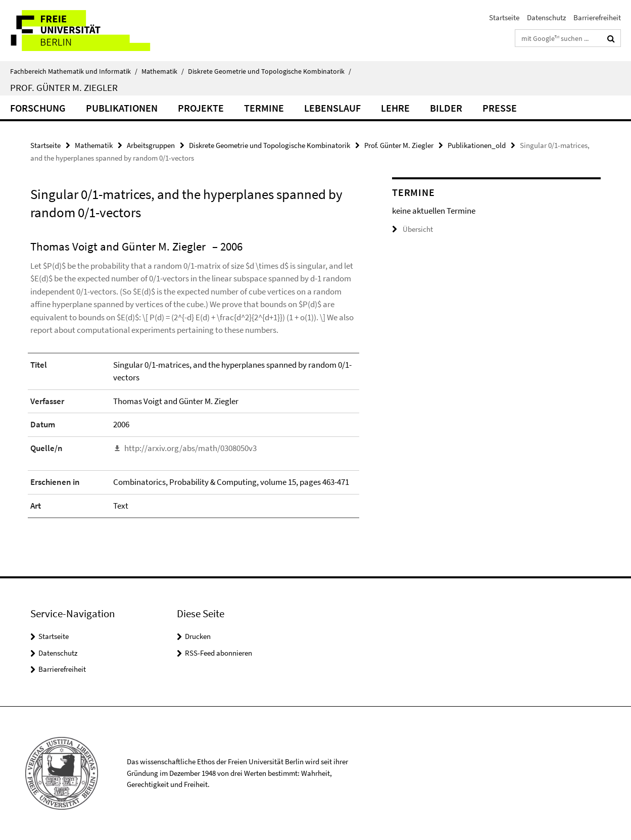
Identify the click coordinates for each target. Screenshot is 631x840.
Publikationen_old (477, 145)
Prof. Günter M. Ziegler (64, 87)
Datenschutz (546, 17)
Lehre (395, 108)
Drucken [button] (198, 636)
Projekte (201, 108)
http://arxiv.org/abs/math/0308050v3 (190, 448)
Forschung (38, 108)
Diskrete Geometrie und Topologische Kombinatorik (270, 71)
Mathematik (163, 71)
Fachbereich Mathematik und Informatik (74, 71)
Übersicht (412, 229)
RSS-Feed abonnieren (219, 653)
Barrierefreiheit (597, 17)
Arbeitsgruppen (151, 145)
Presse (500, 108)
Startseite (504, 17)
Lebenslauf (332, 108)
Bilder (446, 108)
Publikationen (122, 108)
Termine (264, 108)
